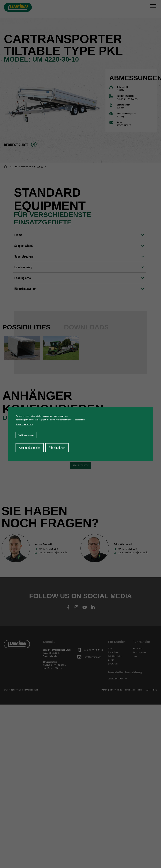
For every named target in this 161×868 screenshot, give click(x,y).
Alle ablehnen (57, 448)
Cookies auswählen (26, 435)
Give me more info (24, 424)
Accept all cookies (30, 448)
